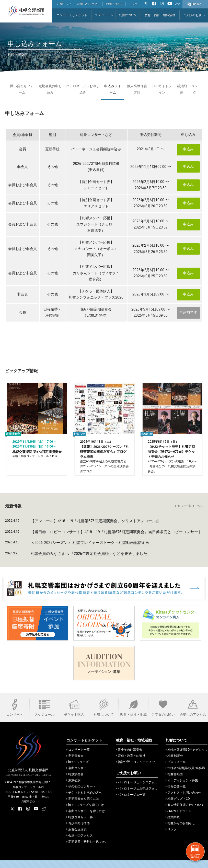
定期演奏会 (75, 764)
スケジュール (104, 15)
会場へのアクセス (80, 843)
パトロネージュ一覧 (131, 803)
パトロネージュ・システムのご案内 (141, 790)
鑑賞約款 (182, 89)
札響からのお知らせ (180, 831)
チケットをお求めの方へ (84, 801)
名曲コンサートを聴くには (86, 819)
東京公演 (73, 788)
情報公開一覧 (176, 794)
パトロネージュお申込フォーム (138, 796)
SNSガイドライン (162, 89)
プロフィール (176, 770)
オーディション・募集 (182, 788)
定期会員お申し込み (50, 89)
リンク (133, 4)
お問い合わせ (114, 4)
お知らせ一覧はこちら (189, 514)
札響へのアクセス (89, 4)
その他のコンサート (81, 794)
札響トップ (64, 4)
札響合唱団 (174, 782)
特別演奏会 (75, 782)
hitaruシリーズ (78, 770)
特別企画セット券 (80, 825)
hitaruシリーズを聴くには (85, 813)
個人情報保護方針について (185, 813)
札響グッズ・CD (178, 807)
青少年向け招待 (78, 831)
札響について (128, 15)
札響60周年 (174, 764)
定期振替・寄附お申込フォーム (89, 850)
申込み (188, 149)
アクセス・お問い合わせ (183, 801)
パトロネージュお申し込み (83, 89)
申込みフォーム (113, 89)
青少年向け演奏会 (129, 758)
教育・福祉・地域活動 (160, 15)
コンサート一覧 (78, 758)
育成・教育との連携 (131, 764)
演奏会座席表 (77, 837)
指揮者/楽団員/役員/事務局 (185, 776)
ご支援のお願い (194, 15)
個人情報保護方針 (137, 89)
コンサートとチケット (72, 15)
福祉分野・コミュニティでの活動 (140, 770)
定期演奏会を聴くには (83, 807)
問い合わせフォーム (22, 89)
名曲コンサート (78, 776)
